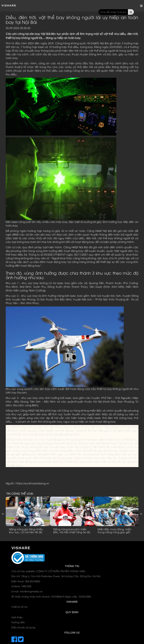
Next (141, 514)
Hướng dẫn (18, 622)
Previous (3, 514)
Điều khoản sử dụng (23, 627)
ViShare (9, 5)
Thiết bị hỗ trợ (19, 607)
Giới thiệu (17, 617)
